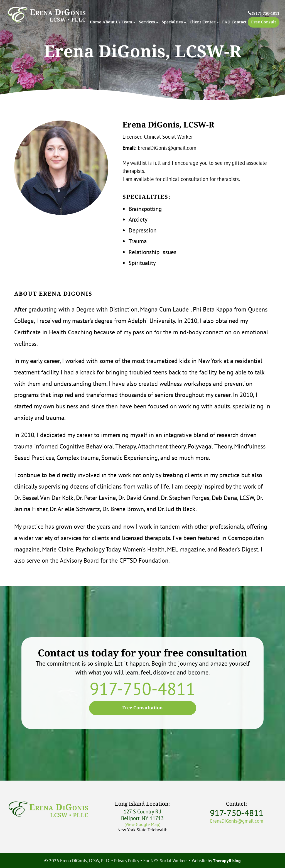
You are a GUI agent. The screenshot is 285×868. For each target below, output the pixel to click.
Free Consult (264, 22)
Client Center (202, 22)
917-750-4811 (142, 688)
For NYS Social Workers (165, 860)
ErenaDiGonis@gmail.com (167, 148)
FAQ (226, 22)
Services (147, 22)
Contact (239, 22)
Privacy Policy (127, 860)
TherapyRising (227, 860)
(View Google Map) (142, 824)
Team (127, 22)
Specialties (172, 22)
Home (95, 22)
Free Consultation (142, 708)
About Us (111, 22)
